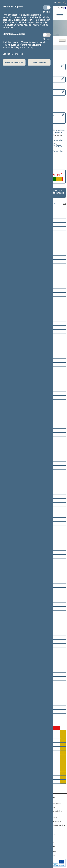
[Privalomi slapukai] (47, 7)
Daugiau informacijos (13, 54)
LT (55, 3)
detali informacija (54, 140)
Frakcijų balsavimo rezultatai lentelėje (55, 192)
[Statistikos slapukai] (47, 35)
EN (59, 3)
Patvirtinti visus (39, 62)
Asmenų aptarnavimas (54, 803)
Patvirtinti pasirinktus (14, 62)
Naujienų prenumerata (54, 821)
